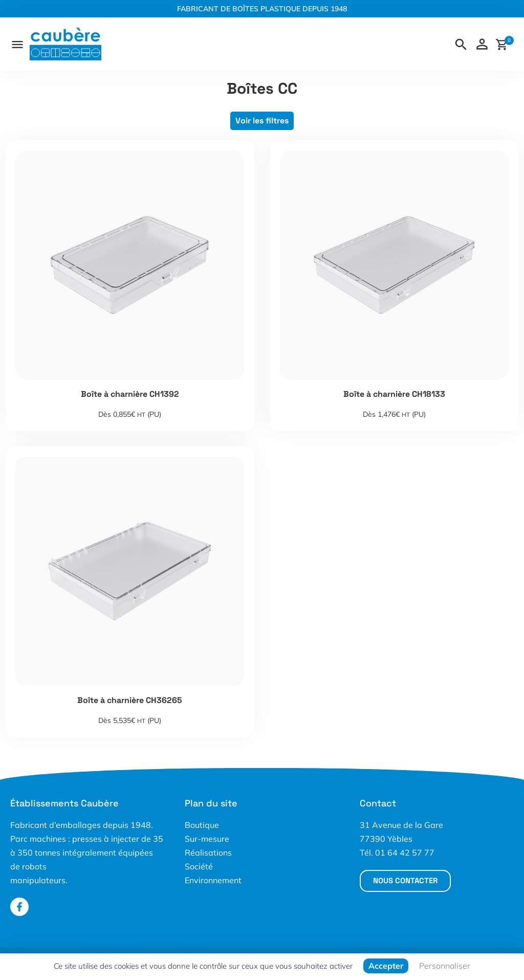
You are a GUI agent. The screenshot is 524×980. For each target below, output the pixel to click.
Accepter (386, 966)
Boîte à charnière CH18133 (394, 394)
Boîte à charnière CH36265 (130, 700)
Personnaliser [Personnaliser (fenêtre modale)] (445, 966)
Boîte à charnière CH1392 (130, 394)
